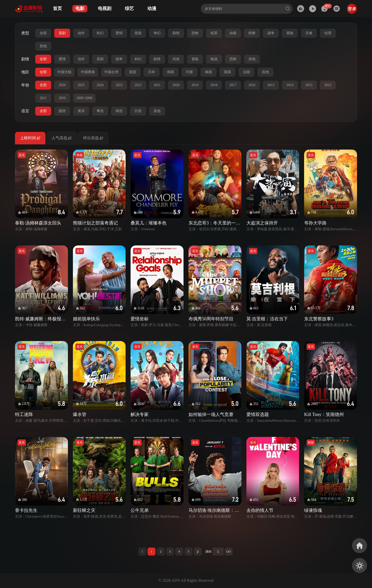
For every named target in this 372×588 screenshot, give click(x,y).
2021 (157, 85)
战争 (271, 33)
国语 (62, 111)
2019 (195, 85)
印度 (189, 72)
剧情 (176, 33)
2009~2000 (84, 98)
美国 (133, 72)
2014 (290, 85)
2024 (100, 85)
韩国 (171, 72)
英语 (81, 111)
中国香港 (88, 72)
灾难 (309, 33)
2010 (62, 98)
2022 (138, 85)
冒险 (290, 33)
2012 (328, 85)
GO (229, 552)
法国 (246, 72)
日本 (152, 72)
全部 (43, 33)
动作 (81, 33)
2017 (233, 85)
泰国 (208, 72)
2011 (43, 98)
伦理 (328, 33)
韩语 (119, 111)
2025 (81, 85)
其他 (43, 46)
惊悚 (252, 33)
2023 (119, 85)
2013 (309, 85)
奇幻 (157, 33)
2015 (271, 85)
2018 (214, 85)
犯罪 (214, 33)
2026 (62, 85)
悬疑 (138, 33)
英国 (227, 72)
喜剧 (62, 33)
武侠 (176, 59)
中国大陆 (64, 72)
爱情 (119, 33)
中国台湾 (111, 72)
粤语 (100, 111)
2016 (252, 85)
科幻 (100, 33)
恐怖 (195, 33)
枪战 (214, 59)
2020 (176, 85)
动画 (233, 33)
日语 (138, 111)
